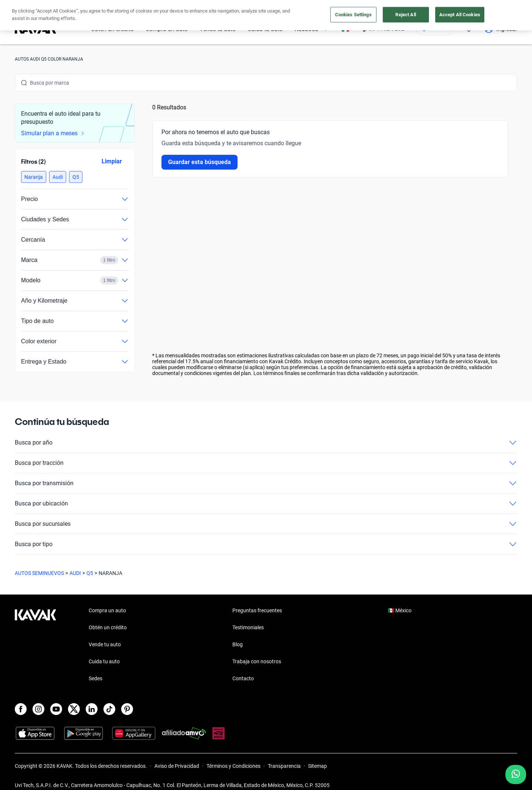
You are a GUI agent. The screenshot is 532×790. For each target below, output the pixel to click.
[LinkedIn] (92, 709)
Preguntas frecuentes (257, 610)
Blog (238, 644)
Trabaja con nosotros (257, 661)
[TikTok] (109, 709)
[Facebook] (21, 709)
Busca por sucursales (266, 524)
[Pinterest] (127, 709)
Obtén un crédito (108, 627)
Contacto (243, 678)
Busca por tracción (266, 463)
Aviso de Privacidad (177, 766)
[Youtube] (56, 709)
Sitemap (318, 766)
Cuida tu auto (104, 661)
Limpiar (112, 161)
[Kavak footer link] (35, 645)
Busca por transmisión (266, 483)
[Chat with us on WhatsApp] (516, 774)
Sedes (96, 678)
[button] (34, 177)
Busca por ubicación (266, 504)
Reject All (405, 15)
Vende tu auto (105, 644)
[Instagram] (38, 709)
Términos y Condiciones (233, 766)
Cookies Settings (353, 15)
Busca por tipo (266, 544)
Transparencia (284, 766)
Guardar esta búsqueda (199, 162)
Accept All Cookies (460, 15)
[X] (74, 709)
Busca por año (266, 443)
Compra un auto (107, 610)
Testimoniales (248, 627)
